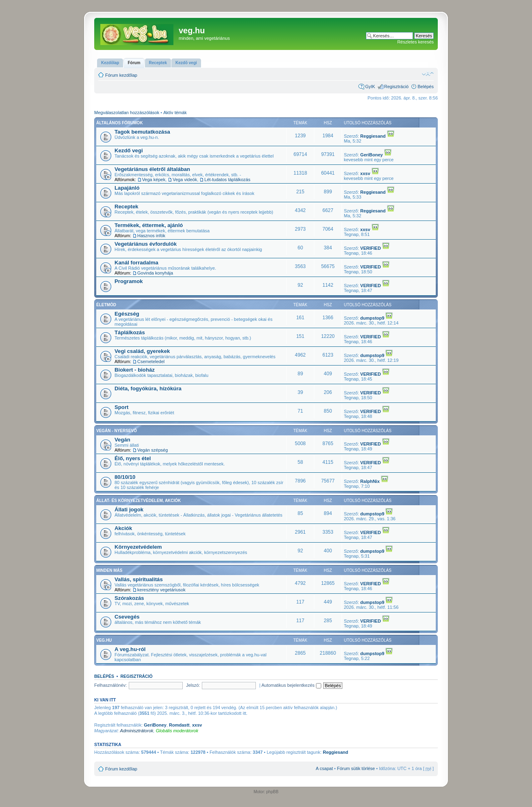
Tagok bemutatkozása (142, 132)
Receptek (127, 207)
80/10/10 (125, 477)
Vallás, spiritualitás (139, 579)
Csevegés (127, 617)
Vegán (122, 440)
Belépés (426, 87)
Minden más (109, 570)
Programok (129, 281)
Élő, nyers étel (133, 458)
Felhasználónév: (110, 685)
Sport (121, 407)
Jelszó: (193, 685)
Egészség (127, 314)
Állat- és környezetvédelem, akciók (138, 501)
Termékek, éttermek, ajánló (149, 225)
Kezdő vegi (129, 150)
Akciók (123, 528)
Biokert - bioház (135, 370)
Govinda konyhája (155, 273)
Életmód (106, 305)
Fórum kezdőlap (121, 75)
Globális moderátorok (177, 731)
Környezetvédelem (138, 547)
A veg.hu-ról (130, 649)
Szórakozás (129, 598)
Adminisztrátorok (137, 731)
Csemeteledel (151, 361)
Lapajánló (127, 188)
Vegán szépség (152, 450)
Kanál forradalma (136, 263)
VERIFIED (371, 248)
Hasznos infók (151, 236)
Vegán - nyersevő (117, 431)
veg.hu (104, 640)
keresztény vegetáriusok (161, 590)
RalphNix (370, 481)
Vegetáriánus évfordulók (146, 244)
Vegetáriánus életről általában (152, 169)
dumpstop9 (372, 318)
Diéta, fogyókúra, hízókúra (148, 388)
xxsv (365, 173)
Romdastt (179, 725)
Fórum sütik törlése (356, 768)
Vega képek (154, 180)
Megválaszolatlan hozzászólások (127, 113)
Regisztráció (397, 87)
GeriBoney (372, 155)
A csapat (324, 768)
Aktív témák (175, 113)
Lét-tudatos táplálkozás (227, 180)
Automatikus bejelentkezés (291, 685)
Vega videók (185, 180)
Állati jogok (129, 510)
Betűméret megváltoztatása (428, 74)
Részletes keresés (415, 42)
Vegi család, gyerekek (142, 351)
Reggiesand (373, 136)
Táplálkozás (130, 332)
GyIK (370, 87)
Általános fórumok (120, 123)
